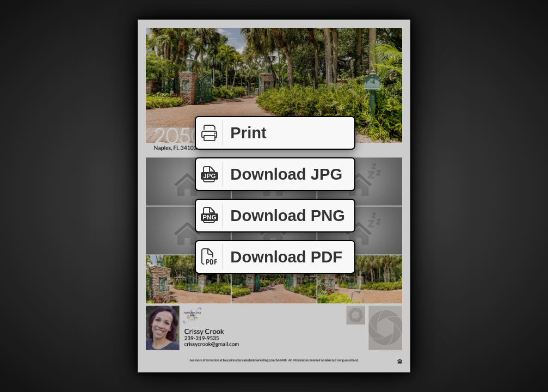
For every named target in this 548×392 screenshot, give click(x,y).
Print (231, 133)
